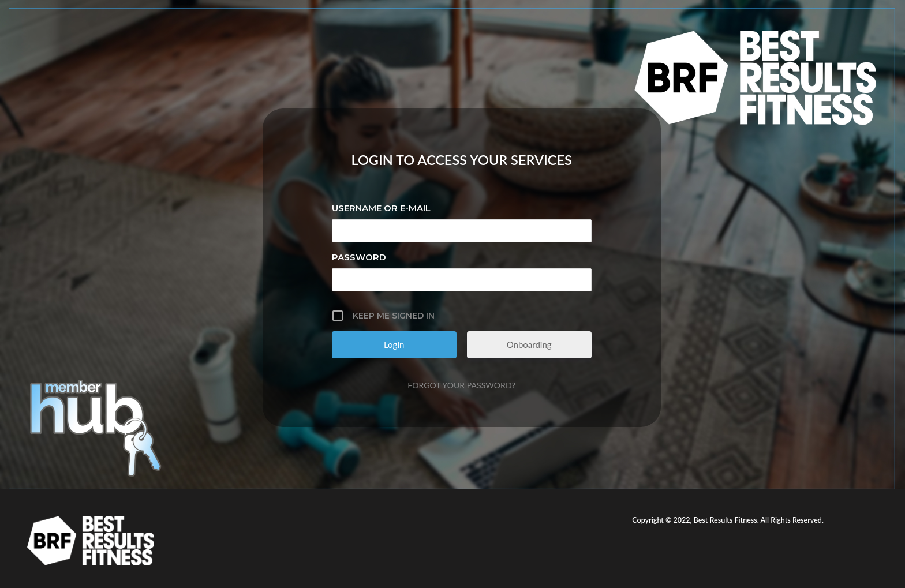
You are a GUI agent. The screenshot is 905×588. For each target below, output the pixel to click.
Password (359, 257)
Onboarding (529, 344)
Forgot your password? (461, 385)
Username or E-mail (381, 208)
